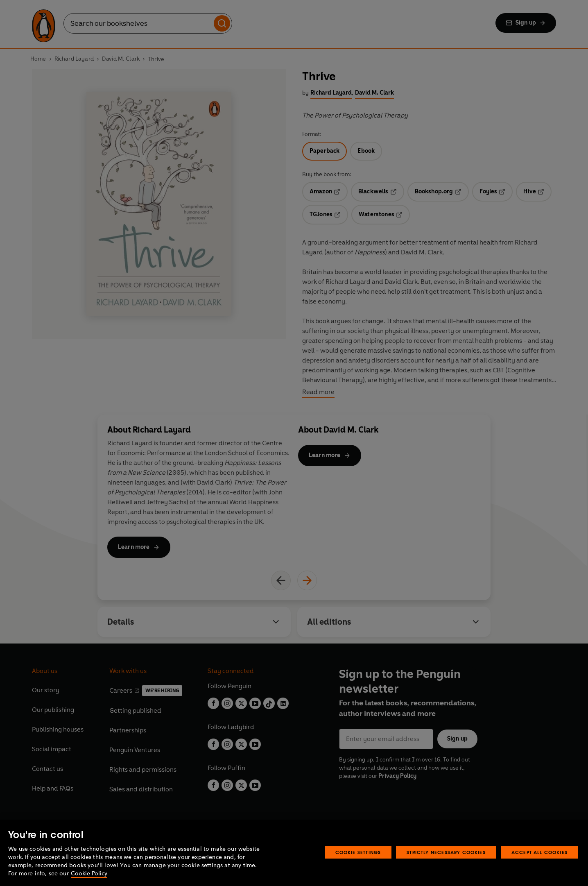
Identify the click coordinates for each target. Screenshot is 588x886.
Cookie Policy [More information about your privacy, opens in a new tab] (89, 874)
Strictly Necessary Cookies (446, 852)
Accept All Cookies (539, 852)
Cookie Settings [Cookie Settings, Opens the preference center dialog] (358, 852)
